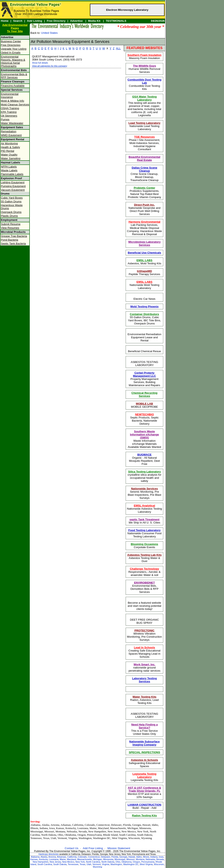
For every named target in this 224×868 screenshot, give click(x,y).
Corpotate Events (145, 546)
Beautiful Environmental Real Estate (144, 158)
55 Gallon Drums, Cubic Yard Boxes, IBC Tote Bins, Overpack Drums (144, 319)
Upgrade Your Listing (14, 49)
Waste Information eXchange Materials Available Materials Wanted (145, 439)
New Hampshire (41, 862)
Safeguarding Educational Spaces (145, 763)
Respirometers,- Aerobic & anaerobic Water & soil (144, 572)
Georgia (123, 857)
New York (80, 862)
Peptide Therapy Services (144, 273)
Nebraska (150, 859)
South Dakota (60, 864)
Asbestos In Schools (144, 760)
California (72, 857)
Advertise (76, 21)
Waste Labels (9, 170)
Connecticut (94, 857)
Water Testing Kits (144, 697)
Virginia (105, 864)
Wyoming (97, 867)
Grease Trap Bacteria (14, 236)
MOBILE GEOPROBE (144, 405)
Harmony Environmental (144, 222)
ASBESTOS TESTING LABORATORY (145, 364)
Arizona (52, 857)
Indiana (154, 857)
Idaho (139, 857)
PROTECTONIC (145, 630)
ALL (118, 48)
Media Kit (94, 21)
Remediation (9, 131)
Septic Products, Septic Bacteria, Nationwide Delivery (144, 419)
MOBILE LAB (145, 404)
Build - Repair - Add (145, 806)
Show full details (40, 63)
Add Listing (35, 21)
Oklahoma (127, 862)
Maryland (71, 859)
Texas (82, 864)
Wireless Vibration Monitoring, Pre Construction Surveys (145, 635)
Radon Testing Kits (144, 815)
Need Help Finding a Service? (144, 726)
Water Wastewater (12, 123)
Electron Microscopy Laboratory (127, 10)
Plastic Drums (9, 216)
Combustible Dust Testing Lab (144, 81)
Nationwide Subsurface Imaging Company (144, 743)
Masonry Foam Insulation (144, 57)
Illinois (146, 857)
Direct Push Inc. (145, 205)
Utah (89, 864)
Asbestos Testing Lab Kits (144, 555)
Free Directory (56, 21)
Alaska (44, 857)
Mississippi (120, 859)
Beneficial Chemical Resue (144, 351)
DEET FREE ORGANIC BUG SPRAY (144, 621)
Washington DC (131, 864)
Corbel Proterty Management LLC (144, 374)
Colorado (82, 857)
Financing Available (13, 86)
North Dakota (108, 862)
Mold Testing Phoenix (145, 306)
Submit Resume (11, 224)
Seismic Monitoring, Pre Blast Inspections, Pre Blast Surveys (144, 493)
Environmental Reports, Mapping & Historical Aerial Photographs (13, 61)
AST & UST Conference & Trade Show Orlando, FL (145, 789)
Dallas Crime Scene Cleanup (144, 169)
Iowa (161, 857)
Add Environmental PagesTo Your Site (15, 28)
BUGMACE (145, 455)
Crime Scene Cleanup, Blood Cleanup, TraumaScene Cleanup (145, 174)
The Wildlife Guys (144, 66)
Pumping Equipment (13, 186)
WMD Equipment (11, 135)
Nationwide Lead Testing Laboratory (145, 126)
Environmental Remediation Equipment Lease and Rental (144, 337)
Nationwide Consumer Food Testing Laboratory (144, 533)
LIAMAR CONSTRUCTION (145, 805)
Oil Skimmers (9, 116)
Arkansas (61, 857)
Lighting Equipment (13, 182)
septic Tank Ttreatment (145, 519)
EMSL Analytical (145, 506)
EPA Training (9, 112)
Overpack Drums (11, 212)
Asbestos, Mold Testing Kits (145, 262)
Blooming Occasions (145, 544)
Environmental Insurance (10, 96)
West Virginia (146, 864)
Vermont (97, 864)
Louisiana (54, 859)
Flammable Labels (12, 174)
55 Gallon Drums (11, 201)
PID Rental (7, 151)
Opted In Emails (11, 53)
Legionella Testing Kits (144, 777)
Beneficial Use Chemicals (144, 253)
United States (49, 33)
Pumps (5, 119)
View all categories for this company (50, 66)
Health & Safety (10, 147)
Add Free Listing (93, 848)
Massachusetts (85, 859)
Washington (116, 864)
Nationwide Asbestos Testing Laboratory (144, 509)
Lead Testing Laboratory (145, 123)
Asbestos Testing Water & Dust (144, 558)
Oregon (136, 862)
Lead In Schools (144, 647)
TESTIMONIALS (116, 21)
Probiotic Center (144, 188)
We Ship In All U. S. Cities (144, 521)
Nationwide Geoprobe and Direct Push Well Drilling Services (145, 209)
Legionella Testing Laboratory (144, 775)
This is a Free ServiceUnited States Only (145, 729)
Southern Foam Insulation (144, 55)
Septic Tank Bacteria (13, 244)
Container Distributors (144, 314)
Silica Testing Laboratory (144, 472)
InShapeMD (145, 271)
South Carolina (45, 864)
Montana (140, 859)
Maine (63, 859)
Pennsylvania (148, 862)
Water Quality (9, 155)
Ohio (118, 862)
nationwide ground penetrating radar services (144, 668)
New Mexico (68, 862)
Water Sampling (11, 158)
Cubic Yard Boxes (12, 198)
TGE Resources (144, 137)
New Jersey (55, 862)
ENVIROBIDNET (145, 583)
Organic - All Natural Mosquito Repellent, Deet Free (144, 459)
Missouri (131, 859)
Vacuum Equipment (13, 190)
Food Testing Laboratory (144, 530)
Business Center (11, 41)
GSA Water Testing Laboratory (145, 98)
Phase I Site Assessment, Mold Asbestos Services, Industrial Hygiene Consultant (144, 143)
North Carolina (93, 862)
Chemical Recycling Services (144, 394)
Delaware (105, 857)
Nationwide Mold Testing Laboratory (144, 285)
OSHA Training (10, 108)
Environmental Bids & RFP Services (14, 76)
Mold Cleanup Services (15, 105)
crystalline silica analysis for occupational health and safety (144, 476)
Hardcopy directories (49, 854)
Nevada (160, 859)
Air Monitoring (9, 143)
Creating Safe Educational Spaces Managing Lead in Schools (145, 652)
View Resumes (10, 228)
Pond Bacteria (10, 240)
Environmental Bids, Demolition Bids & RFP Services (144, 587)
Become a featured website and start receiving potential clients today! (145, 606)
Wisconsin (159, 864)
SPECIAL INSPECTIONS (144, 752)
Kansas (34, 859)
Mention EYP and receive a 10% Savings (144, 792)
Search (18, 21)
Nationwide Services (144, 489)
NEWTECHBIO (144, 414)
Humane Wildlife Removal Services (144, 69)
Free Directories (11, 45)
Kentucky (43, 859)
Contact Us (71, 848)
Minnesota (108, 859)
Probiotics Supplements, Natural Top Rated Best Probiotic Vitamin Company (145, 192)
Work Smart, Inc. (145, 664)
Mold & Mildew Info (13, 101)
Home (5, 21)
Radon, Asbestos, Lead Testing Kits (144, 700)
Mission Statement (119, 848)
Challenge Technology (144, 569)
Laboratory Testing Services (144, 680)
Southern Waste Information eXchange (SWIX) (144, 435)
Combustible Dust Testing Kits (144, 84)
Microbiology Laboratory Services (144, 243)
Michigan (98, 859)
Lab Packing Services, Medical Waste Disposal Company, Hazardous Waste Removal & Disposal (145, 228)
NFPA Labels (9, 167)
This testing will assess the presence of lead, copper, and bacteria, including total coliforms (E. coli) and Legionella (144, 106)
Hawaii (132, 857)
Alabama (35, 857)
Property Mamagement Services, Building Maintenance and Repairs (144, 379)
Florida (115, 857)
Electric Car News (144, 299)
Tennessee (73, 864)
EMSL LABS (145, 260)
